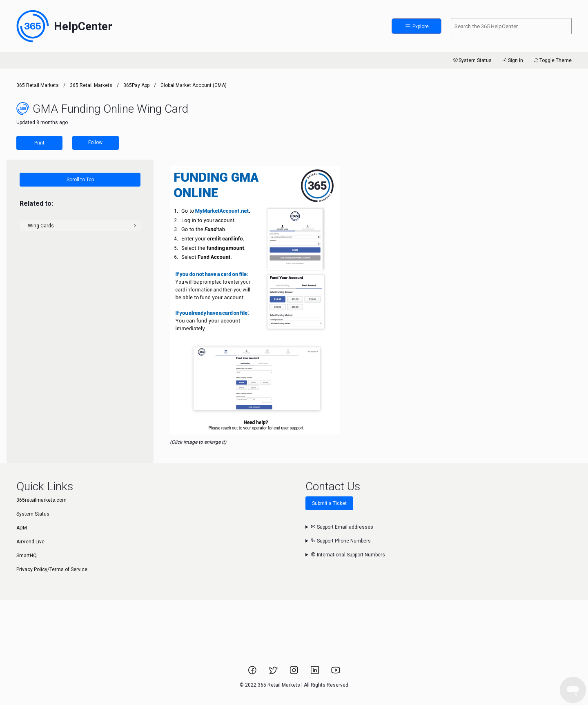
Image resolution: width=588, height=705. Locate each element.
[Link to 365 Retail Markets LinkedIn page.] (315, 673)
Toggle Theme (552, 60)
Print (39, 143)
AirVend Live (30, 542)
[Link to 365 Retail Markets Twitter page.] (274, 673)
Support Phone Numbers (341, 541)
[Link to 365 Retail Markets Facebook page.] (253, 673)
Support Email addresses (342, 527)
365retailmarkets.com (41, 500)
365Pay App (136, 85)
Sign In (512, 60)
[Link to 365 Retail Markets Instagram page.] (295, 673)
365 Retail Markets (38, 85)
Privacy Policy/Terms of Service (52, 569)
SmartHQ (27, 556)
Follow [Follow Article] (95, 142)
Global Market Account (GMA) (194, 85)
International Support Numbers (348, 555)
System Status (472, 60)
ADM (22, 528)
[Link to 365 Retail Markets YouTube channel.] (336, 673)
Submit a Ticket (329, 503)
